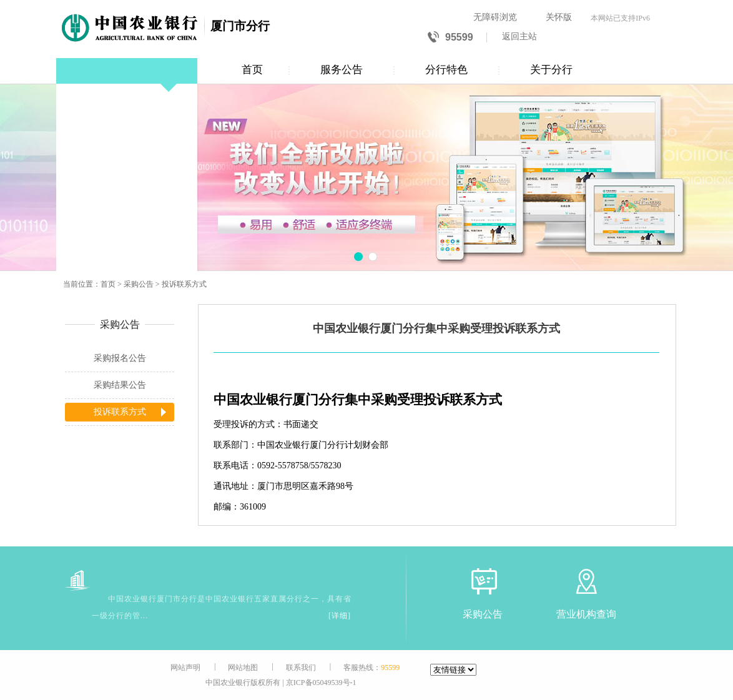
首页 (252, 70)
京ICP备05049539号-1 (321, 683)
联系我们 (301, 668)
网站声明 (185, 668)
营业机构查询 (586, 614)
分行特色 (446, 70)
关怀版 (559, 17)
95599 (450, 38)
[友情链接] (453, 670)
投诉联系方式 (184, 284)
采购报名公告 (120, 358)
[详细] (340, 616)
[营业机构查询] (586, 581)
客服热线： (371, 668)
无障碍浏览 (495, 17)
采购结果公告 (120, 385)
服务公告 (342, 70)
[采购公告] (483, 581)
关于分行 (551, 70)
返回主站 (519, 37)
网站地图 (243, 668)
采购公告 (139, 284)
